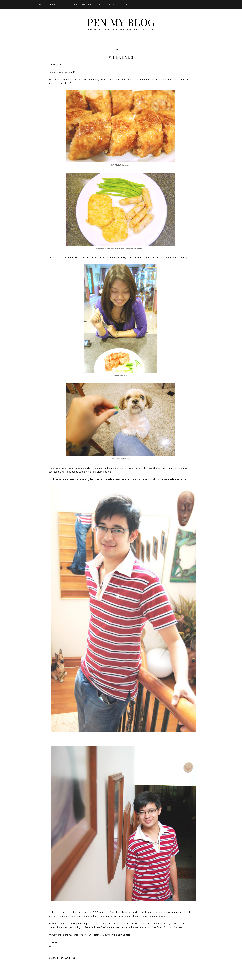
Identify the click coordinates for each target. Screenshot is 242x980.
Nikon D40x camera (118, 479)
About (54, 4)
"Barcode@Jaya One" (95, 927)
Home (40, 4)
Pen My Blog (121, 22)
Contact (112, 4)
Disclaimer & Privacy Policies (82, 4)
